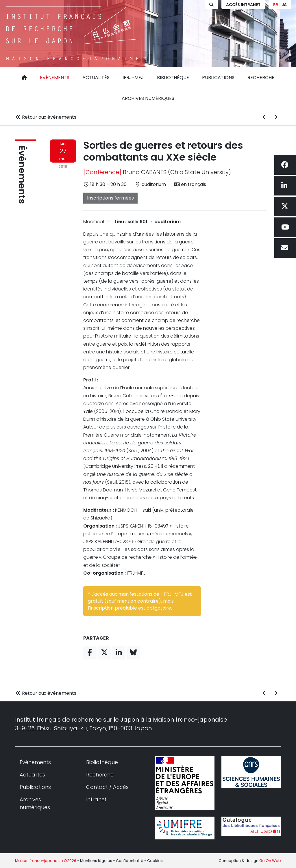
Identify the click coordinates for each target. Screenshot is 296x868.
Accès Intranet (243, 5)
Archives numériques (148, 98)
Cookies (155, 861)
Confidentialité (130, 861)
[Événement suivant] (276, 117)
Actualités (96, 78)
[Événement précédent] (264, 117)
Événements (55, 78)
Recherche (261, 78)
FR (276, 5)
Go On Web (270, 861)
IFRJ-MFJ (133, 78)
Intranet (96, 799)
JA (284, 5)
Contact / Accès (107, 787)
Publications (218, 78)
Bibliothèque (173, 78)
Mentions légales (96, 861)
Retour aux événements (46, 117)
